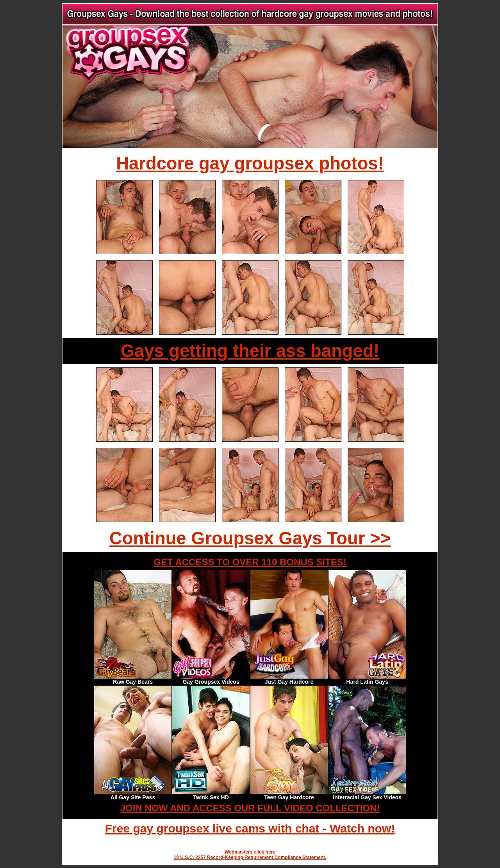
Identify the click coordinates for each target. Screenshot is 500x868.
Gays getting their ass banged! (250, 351)
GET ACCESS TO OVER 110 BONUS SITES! (250, 562)
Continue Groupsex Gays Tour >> (250, 538)
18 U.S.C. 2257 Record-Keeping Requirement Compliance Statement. (250, 857)
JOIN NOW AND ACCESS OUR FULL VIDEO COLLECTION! (250, 808)
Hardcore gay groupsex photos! (250, 163)
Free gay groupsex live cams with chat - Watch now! (250, 828)
